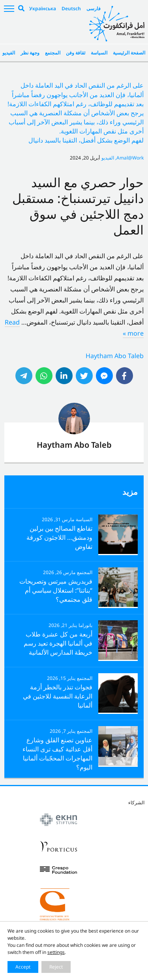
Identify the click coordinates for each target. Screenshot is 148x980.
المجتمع (53, 53)
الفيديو (9, 53)
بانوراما (85, 625)
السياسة (99, 53)
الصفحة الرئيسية (129, 53)
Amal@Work (130, 158)
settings (56, 952)
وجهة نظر (30, 53)
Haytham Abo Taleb (115, 356)
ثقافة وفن (76, 53)
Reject (56, 967)
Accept (23, 967)
